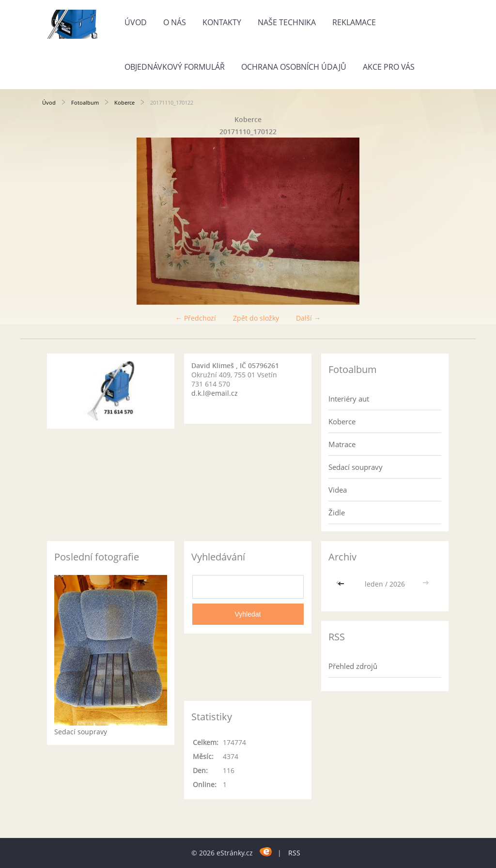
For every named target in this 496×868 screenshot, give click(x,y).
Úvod (136, 22)
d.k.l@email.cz (215, 393)
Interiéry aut (349, 399)
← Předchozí (196, 318)
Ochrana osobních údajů (294, 67)
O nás (175, 22)
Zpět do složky (256, 318)
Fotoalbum (85, 102)
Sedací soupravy (356, 467)
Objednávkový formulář (175, 67)
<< (342, 584)
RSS (294, 853)
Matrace (342, 444)
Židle (337, 512)
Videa (338, 490)
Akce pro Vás (389, 67)
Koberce (124, 102)
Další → (308, 318)
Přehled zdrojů (353, 666)
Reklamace (354, 22)
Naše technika (287, 22)
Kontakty (222, 22)
